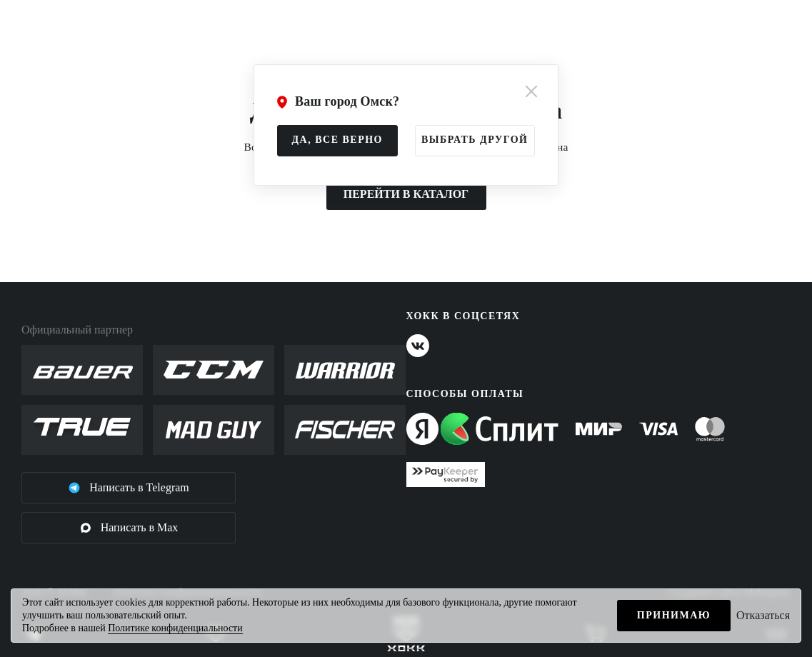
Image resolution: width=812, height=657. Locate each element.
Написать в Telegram (129, 488)
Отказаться (763, 615)
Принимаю (674, 615)
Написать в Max (129, 528)
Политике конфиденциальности (175, 628)
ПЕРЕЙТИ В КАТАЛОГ (406, 194)
